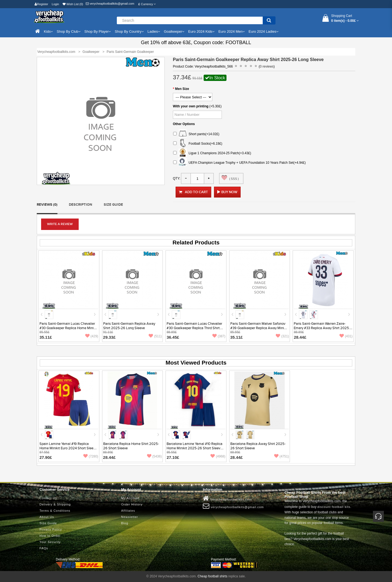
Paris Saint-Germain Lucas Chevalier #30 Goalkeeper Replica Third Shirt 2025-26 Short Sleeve (194, 328)
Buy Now (229, 192)
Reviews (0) (47, 205)
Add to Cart (193, 192)
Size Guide (113, 205)
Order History (132, 504)
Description (80, 205)
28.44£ (300, 337)
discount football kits (334, 507)
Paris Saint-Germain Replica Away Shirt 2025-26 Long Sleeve (129, 326)
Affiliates (128, 511)
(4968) (218, 456)
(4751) (282, 456)
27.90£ (46, 457)
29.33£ (109, 337)
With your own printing (191, 106)
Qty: (177, 178)
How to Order (50, 536)
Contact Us (48, 498)
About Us (47, 517)
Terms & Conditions (55, 511)
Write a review (60, 224)
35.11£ (46, 337)
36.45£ (173, 337)
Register (41, 4)
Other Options (184, 124)
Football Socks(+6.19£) (198, 144)
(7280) (91, 456)
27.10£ (173, 457)
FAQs (44, 548)
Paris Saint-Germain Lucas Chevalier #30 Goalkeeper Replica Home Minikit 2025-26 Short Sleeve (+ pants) (68, 328)
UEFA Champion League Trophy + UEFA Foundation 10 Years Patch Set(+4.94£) (239, 163)
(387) (219, 336)
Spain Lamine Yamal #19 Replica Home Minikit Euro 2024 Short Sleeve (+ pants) (68, 448)
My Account (130, 498)
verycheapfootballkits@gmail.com (110, 4)
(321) (282, 336)
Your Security (50, 542)
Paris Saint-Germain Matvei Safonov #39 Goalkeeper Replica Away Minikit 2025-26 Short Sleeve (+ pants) (259, 328)
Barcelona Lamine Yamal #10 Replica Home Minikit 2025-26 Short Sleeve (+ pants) (195, 448)
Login (55, 4)
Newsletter (130, 517)
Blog (125, 523)
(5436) (154, 456)
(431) (346, 336)
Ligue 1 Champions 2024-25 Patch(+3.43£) (212, 153)
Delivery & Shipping (55, 504)
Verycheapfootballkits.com (227, 498)
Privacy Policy (51, 529)
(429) (92, 336)
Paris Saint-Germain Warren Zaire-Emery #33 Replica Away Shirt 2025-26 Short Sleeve (322, 328)
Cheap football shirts (212, 576)
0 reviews (267, 66)
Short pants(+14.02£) (196, 134)
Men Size (182, 89)
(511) (155, 336)
